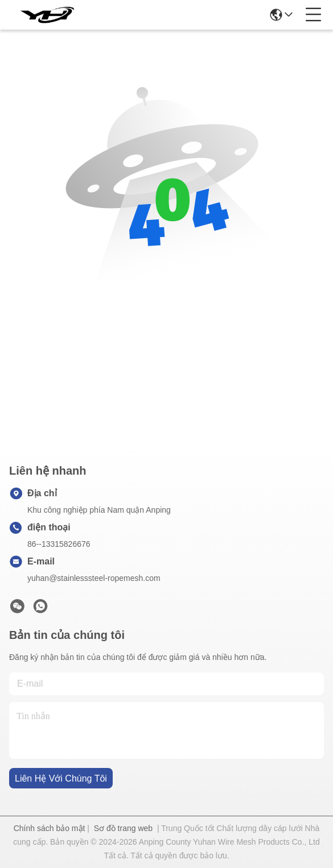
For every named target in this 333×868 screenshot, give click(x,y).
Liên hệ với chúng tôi (61, 778)
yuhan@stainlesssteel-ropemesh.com (94, 578)
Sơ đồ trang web (123, 828)
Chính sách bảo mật (50, 828)
